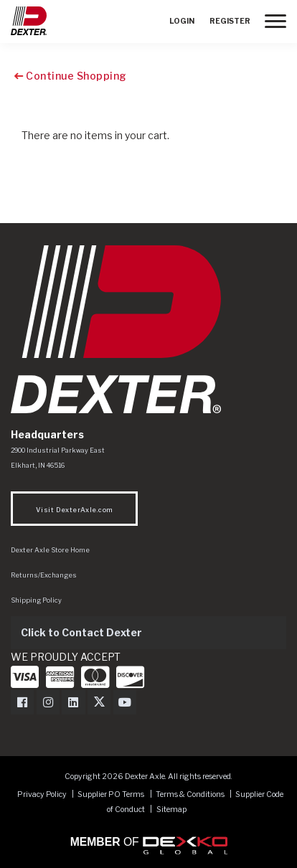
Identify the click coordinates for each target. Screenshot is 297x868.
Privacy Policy (42, 794)
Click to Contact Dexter (81, 632)
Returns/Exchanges (44, 575)
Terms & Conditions (190, 794)
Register (230, 21)
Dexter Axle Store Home (50, 550)
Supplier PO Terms (111, 794)
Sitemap (171, 810)
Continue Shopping (71, 76)
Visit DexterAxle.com (74, 510)
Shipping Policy (36, 600)
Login (182, 21)
